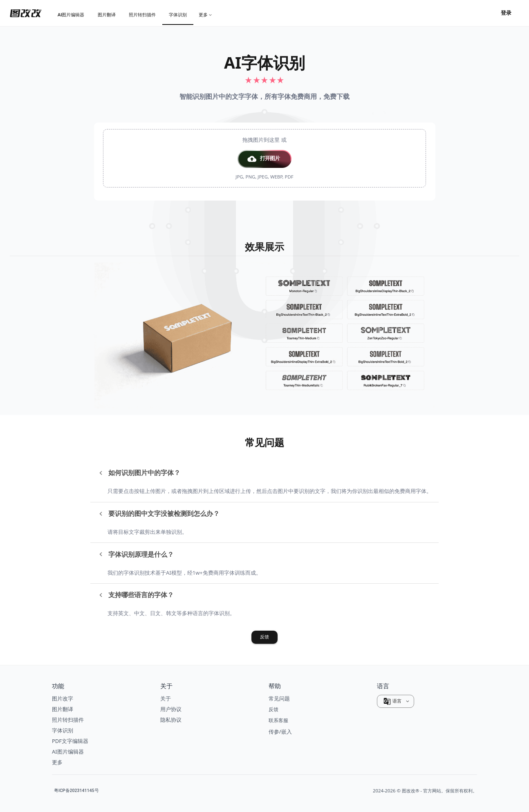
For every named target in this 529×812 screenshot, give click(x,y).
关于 (166, 698)
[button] (264, 159)
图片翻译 (63, 709)
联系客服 (278, 721)
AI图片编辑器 (68, 752)
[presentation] (264, 158)
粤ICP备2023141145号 (76, 791)
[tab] (71, 15)
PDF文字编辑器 (70, 741)
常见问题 (279, 698)
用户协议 (171, 709)
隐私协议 (171, 720)
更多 (57, 762)
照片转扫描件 (68, 720)
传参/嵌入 (280, 732)
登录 (506, 13)
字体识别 (63, 730)
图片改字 (63, 698)
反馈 (264, 637)
